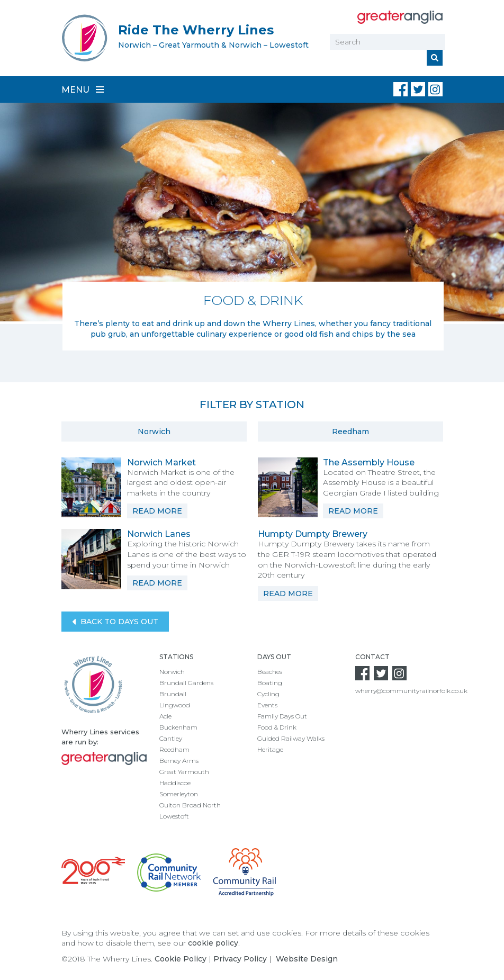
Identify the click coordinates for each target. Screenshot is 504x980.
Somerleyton (179, 794)
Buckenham (178, 727)
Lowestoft (174, 816)
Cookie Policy (181, 959)
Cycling (268, 694)
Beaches (270, 672)
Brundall (173, 694)
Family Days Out (282, 716)
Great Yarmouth (184, 772)
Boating (270, 683)
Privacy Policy (240, 959)
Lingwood (175, 705)
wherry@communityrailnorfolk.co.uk (411, 691)
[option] (252, 227)
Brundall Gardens (186, 683)
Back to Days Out (115, 622)
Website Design (307, 959)
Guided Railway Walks (291, 738)
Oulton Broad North (190, 805)
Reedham (350, 431)
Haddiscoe (175, 783)
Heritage (270, 749)
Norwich (154, 431)
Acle (165, 716)
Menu (83, 90)
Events (267, 705)
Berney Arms (179, 761)
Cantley (171, 738)
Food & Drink (277, 727)
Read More (157, 511)
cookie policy (213, 943)
